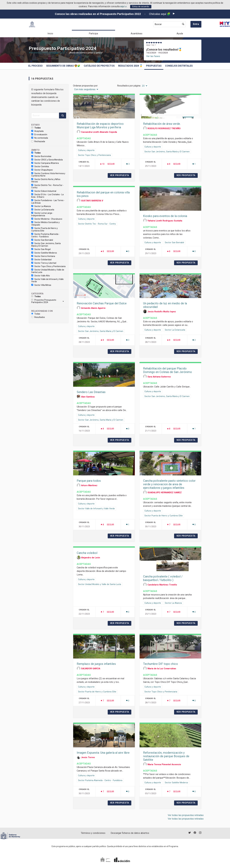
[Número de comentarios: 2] (194, 340)
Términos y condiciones (93, 833)
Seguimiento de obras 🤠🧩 (63, 66)
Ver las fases (153, 56)
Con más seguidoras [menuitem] (85, 89)
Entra (196, 24)
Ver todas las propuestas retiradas (186, 815)
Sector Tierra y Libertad (44, 263)
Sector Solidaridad (41, 260)
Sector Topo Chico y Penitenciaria (48, 266)
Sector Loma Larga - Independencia (42, 214)
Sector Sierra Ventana (43, 256)
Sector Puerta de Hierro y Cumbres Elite (44, 229)
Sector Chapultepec (42, 170)
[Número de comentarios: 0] (128, 251)
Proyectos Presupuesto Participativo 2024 (44, 301)
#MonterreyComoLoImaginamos (47, 53)
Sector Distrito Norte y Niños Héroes (46, 181)
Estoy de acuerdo (141, 7)
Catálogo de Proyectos (99, 66)
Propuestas (154, 66)
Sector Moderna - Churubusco (47, 219)
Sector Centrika (40, 166)
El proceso (35, 66)
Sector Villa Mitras (41, 285)
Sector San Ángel (41, 249)
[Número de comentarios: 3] (128, 164)
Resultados (38, 317)
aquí (124, 6)
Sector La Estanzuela (43, 210)
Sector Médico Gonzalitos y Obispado (45, 224)
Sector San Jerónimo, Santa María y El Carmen (46, 245)
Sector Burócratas (41, 156)
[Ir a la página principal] (32, 24)
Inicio (50, 34)
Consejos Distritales (179, 66)
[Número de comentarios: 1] (194, 164)
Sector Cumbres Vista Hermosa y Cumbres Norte (48, 175)
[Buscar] (45, 115)
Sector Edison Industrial (44, 191)
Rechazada (38, 141)
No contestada (40, 138)
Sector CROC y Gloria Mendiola (47, 160)
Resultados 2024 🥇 (130, 66)
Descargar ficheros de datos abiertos (130, 833)
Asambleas (137, 34)
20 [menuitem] (143, 86)
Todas (36, 128)
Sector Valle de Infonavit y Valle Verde (47, 280)
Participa (93, 34)
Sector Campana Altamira (45, 163)
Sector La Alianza (41, 206)
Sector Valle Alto (41, 276)
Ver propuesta (121, 175)
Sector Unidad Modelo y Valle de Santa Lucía (48, 271)
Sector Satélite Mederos (44, 253)
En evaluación (39, 135)
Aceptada (37, 131)
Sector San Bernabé (42, 240)
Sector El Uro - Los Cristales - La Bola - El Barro (47, 196)
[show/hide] (64, 301)
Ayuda (180, 34)
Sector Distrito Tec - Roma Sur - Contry (47, 186)
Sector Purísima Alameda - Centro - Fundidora (45, 235)
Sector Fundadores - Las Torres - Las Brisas (48, 202)
